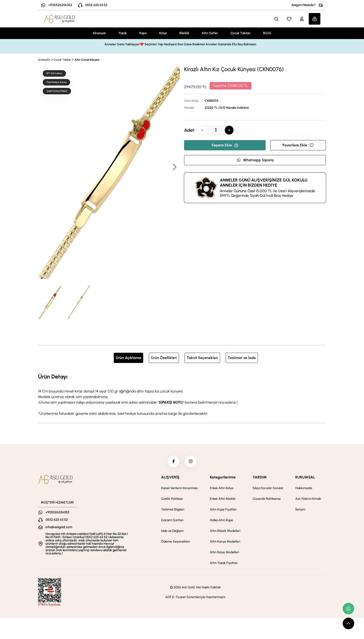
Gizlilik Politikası (172, 499)
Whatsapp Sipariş (255, 160)
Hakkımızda (304, 488)
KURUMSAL (305, 477)
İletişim (300, 510)
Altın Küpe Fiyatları (223, 510)
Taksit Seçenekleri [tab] (202, 358)
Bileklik (184, 33)
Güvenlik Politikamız (267, 499)
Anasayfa (44, 60)
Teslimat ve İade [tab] (242, 358)
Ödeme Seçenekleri (175, 542)
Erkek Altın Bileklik (223, 499)
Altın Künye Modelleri (225, 542)
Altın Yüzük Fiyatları (224, 563)
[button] (174, 167)
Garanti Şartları (172, 520)
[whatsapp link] (348, 609)
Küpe (143, 33)
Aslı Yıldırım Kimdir (308, 499)
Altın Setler (210, 33)
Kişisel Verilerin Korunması (179, 488)
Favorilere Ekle (298, 145)
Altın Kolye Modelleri (224, 552)
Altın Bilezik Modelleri (225, 531)
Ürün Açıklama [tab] (128, 358)
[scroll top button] (348, 623)
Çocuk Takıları (240, 33)
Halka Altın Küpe (221, 520)
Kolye (163, 33)
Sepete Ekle (225, 145)
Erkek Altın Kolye (222, 488)
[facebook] (173, 461)
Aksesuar (99, 33)
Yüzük (123, 33)
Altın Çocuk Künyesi (87, 60)
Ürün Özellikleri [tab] (164, 358)
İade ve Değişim (172, 531)
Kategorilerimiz (223, 477)
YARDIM (260, 477)
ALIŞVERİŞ (170, 477)
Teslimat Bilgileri (173, 510)
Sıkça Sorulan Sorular (268, 488)
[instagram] (191, 461)
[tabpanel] (182, 394)
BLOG (267, 33)
